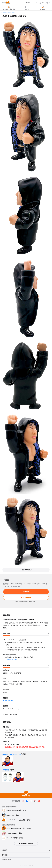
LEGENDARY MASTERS (9, 13)
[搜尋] (33, 3)
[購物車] (36, 3)
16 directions (9, 701)
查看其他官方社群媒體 (26, 844)
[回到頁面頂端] (26, 793)
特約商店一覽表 (12, 660)
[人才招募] (27, 3)
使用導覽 (5, 855)
